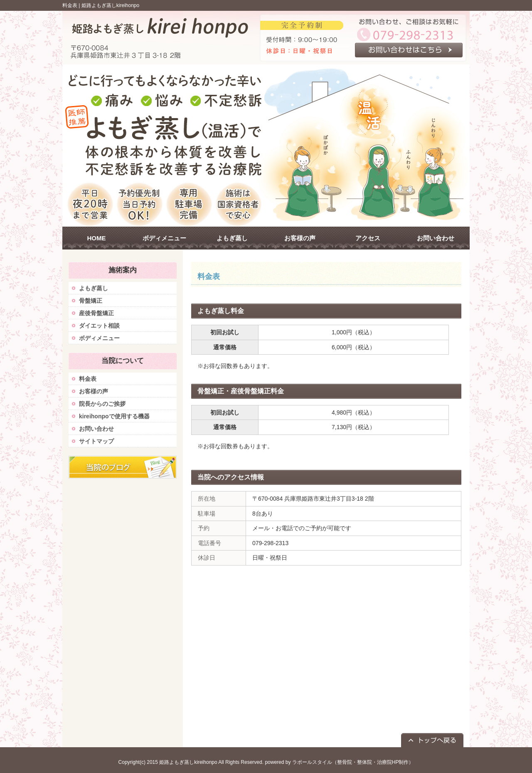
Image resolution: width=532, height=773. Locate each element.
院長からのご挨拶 (102, 404)
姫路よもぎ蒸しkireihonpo (110, 5)
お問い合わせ (96, 429)
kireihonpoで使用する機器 (114, 416)
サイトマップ (96, 441)
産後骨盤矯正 (96, 313)
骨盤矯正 (91, 301)
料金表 (88, 379)
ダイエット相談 (99, 326)
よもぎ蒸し (94, 288)
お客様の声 (94, 391)
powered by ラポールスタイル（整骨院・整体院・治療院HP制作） (339, 762)
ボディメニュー (99, 338)
